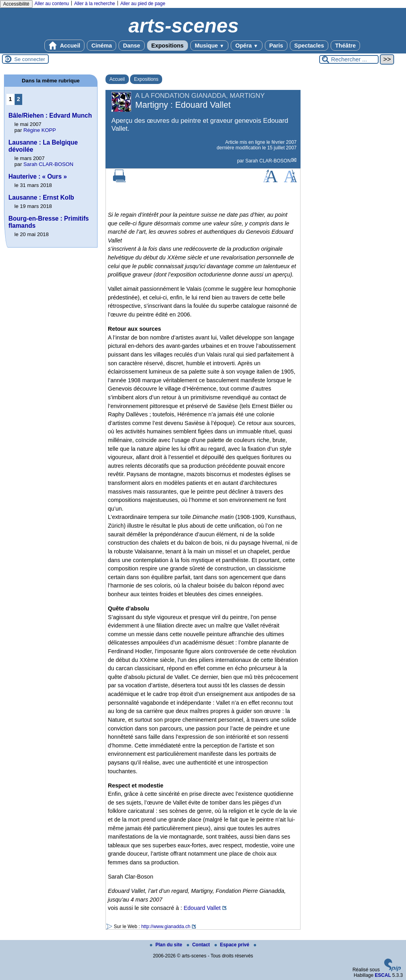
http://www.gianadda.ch (166, 927)
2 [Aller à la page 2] (19, 99)
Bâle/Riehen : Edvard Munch (50, 115)
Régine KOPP (40, 130)
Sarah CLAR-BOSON (268, 161)
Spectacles (309, 46)
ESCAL (383, 975)
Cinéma (101, 46)
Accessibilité (16, 4)
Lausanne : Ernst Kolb (41, 197)
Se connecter (30, 59)
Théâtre (345, 46)
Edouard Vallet (202, 908)
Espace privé (233, 945)
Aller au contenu (52, 4)
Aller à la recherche (95, 4)
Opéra (246, 46)
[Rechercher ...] (349, 59)
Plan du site (167, 945)
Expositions (168, 46)
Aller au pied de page (143, 4)
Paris (276, 46)
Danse (131, 46)
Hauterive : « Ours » (37, 176)
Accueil (65, 46)
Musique (209, 46)
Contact (199, 945)
